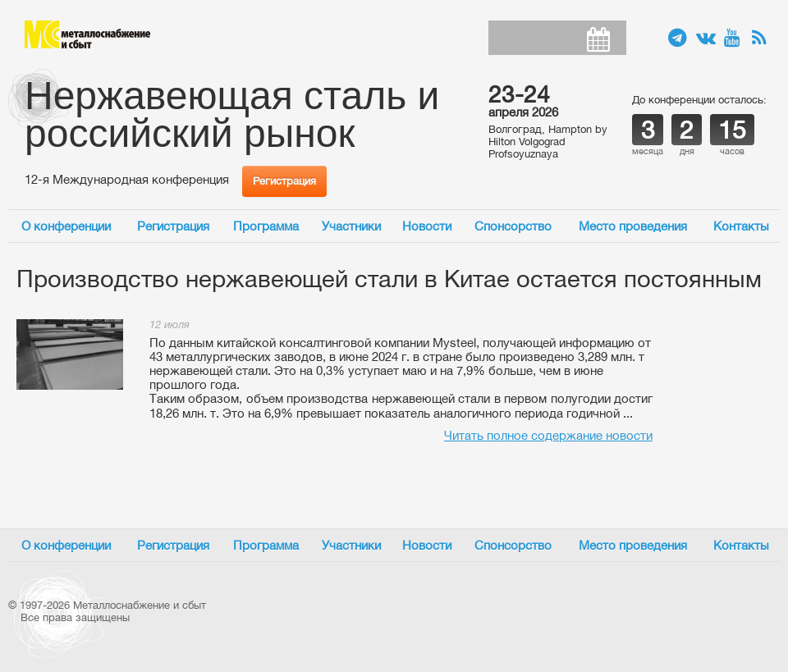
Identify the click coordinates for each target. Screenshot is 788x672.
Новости (427, 226)
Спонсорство (513, 226)
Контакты (741, 226)
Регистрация (284, 181)
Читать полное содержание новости (548, 435)
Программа (266, 226)
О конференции (66, 226)
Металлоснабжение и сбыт (87, 34)
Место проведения (633, 226)
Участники (351, 226)
